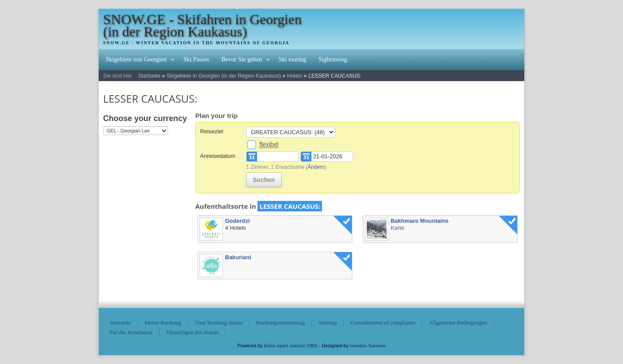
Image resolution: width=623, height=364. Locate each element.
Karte (397, 228)
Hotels (294, 76)
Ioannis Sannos (368, 346)
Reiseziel (212, 131)
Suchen (264, 180)
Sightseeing (333, 59)
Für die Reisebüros (131, 332)
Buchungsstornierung (280, 323)
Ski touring (292, 59)
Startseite (149, 76)
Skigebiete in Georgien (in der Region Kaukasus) (224, 76)
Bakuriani (238, 257)
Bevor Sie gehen (243, 61)
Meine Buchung (163, 323)
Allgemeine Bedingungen (458, 323)
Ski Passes (196, 59)
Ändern (316, 167)
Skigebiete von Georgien (137, 61)
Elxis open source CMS (291, 346)
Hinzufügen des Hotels (192, 332)
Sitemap (328, 323)
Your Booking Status (218, 323)
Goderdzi (237, 221)
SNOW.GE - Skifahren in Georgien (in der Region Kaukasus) (202, 25)
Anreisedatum (218, 156)
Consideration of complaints (383, 323)
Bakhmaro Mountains (419, 221)
